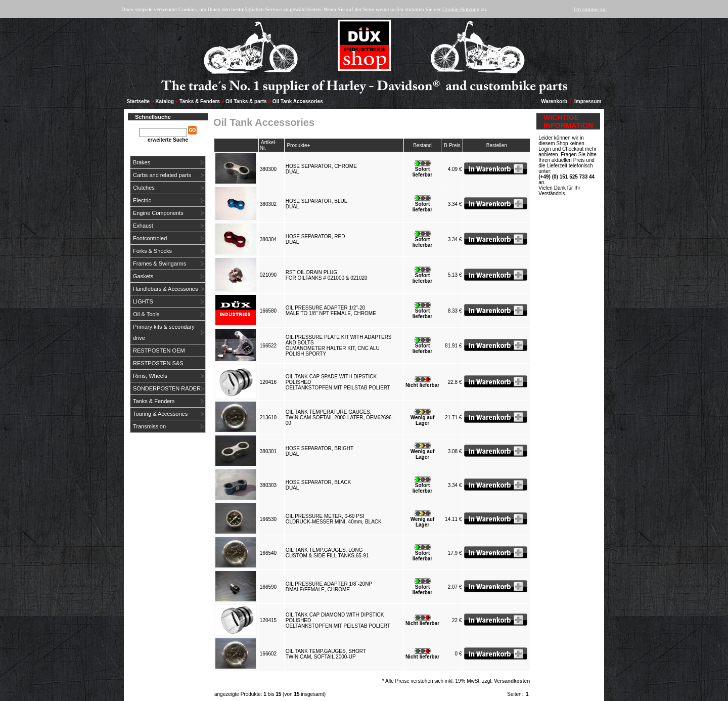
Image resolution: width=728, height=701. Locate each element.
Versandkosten (512, 681)
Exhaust (143, 226)
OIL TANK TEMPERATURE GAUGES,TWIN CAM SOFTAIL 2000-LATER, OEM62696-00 (339, 418)
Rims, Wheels (150, 376)
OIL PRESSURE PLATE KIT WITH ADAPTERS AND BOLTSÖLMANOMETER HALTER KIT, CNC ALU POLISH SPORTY (339, 345)
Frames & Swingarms (160, 264)
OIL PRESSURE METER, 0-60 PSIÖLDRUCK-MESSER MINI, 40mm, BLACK (335, 519)
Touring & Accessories (160, 414)
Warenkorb (554, 101)
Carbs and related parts (162, 175)
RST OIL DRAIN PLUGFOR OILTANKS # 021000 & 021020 (328, 275)
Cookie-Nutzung (461, 9)
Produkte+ (298, 145)
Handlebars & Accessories (165, 289)
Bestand (422, 145)
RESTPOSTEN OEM (159, 350)
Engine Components (158, 213)
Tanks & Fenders (200, 101)
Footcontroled (150, 238)
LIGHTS (143, 301)
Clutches (144, 188)
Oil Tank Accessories (298, 101)
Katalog (165, 101)
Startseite (139, 101)
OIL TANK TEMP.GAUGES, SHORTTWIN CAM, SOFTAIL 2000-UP (326, 654)
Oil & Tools (146, 314)
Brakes (142, 162)
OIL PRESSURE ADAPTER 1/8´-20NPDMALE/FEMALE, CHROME (329, 587)
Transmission (149, 426)
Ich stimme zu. (590, 9)
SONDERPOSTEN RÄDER (167, 388)
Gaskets (143, 276)
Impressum (588, 101)
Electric (142, 200)
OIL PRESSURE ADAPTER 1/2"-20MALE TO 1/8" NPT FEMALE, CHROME (332, 311)
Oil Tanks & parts (246, 101)
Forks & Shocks (152, 251)
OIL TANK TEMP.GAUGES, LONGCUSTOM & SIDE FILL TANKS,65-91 (329, 553)
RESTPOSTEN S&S (158, 363)
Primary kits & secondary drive (164, 332)
